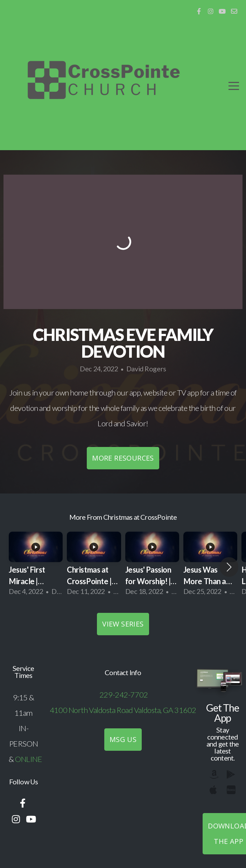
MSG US (123, 739)
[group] (36, 567)
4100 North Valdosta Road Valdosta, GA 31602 (123, 710)
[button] (229, 567)
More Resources (123, 458)
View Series (123, 624)
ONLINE (29, 759)
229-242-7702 (124, 695)
